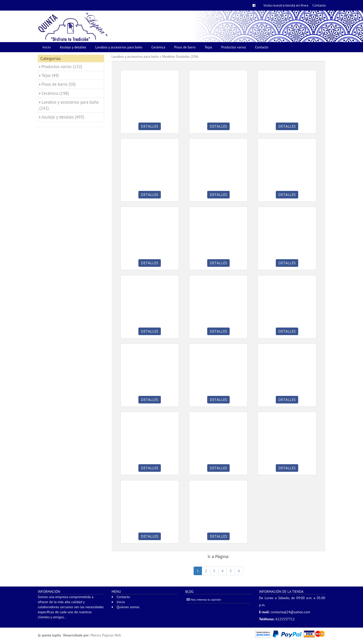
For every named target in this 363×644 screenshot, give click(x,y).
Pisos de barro (185, 47)
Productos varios (234, 47)
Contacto (319, 5)
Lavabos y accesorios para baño (119, 47)
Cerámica (158, 47)
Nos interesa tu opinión (204, 599)
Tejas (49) (50, 75)
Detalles (150, 126)
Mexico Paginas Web (106, 635)
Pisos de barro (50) (59, 84)
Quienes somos (128, 607)
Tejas (208, 47)
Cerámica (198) (55, 93)
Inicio (47, 47)
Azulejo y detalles (73, 47)
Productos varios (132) (62, 67)
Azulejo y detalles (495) (63, 117)
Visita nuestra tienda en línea (286, 5)
